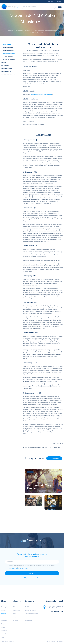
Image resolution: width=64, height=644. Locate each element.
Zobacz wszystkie (53, 458)
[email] (32, 562)
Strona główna (5, 607)
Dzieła (3, 627)
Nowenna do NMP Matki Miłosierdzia (33, 33)
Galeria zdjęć (17, 610)
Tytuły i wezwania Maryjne (9, 59)
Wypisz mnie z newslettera (32, 578)
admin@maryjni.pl (57, 611)
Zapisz (31, 573)
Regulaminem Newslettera (22, 569)
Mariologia (4, 620)
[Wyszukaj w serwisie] (39, 7)
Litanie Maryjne (6, 65)
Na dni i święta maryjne (10, 54)
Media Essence (59, 642)
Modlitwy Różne (6, 71)
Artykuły (3, 610)
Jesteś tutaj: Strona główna (15, 31)
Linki (15, 614)
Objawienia (4, 631)
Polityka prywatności (31, 607)
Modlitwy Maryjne (6, 68)
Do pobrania (17, 617)
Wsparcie (4, 634)
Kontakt (16, 620)
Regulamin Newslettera (31, 614)
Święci (3, 624)
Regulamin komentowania (32, 617)
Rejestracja (51, 2)
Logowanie (59, 2)
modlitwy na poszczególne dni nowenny (41, 95)
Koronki (4, 62)
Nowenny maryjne (38, 31)
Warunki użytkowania (31, 610)
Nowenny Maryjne (8, 45)
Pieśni (3, 617)
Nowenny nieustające (8, 48)
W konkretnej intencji (8, 57)
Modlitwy (28, 31)
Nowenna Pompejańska (8, 51)
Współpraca (28, 620)
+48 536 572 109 (55, 607)
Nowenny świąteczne (51, 31)
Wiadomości (17, 607)
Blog (3, 637)
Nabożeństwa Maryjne (8, 74)
